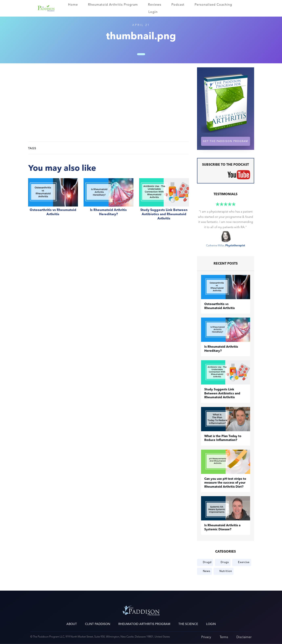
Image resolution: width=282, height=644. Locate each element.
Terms (224, 637)
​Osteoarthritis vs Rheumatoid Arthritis (53, 201)
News (207, 571)
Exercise (244, 562)
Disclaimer (244, 637)
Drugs (225, 562)
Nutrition (226, 571)
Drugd (207, 562)
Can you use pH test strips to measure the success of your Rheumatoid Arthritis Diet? (225, 483)
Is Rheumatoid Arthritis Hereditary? (109, 201)
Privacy (206, 637)
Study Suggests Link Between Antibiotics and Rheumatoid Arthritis (164, 201)
